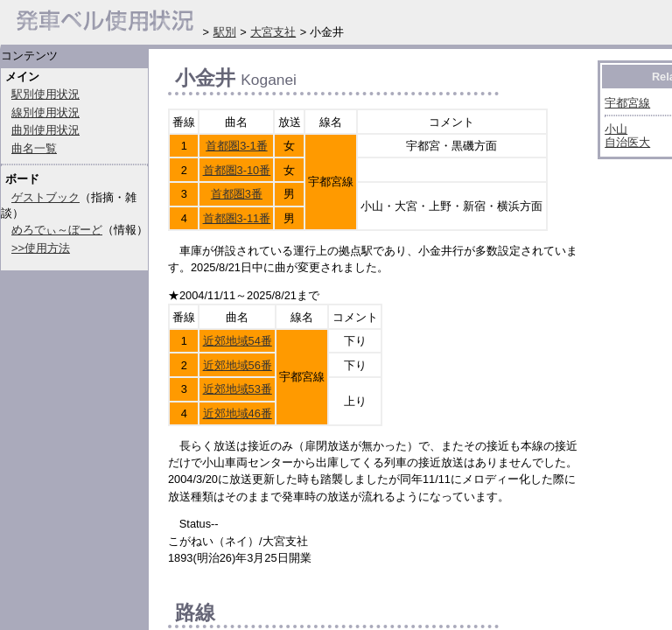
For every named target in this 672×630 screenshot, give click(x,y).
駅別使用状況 (45, 94)
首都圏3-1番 (237, 146)
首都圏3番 (237, 194)
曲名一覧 (34, 148)
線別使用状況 (45, 112)
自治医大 (627, 142)
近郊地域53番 (238, 389)
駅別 (225, 32)
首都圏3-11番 (237, 218)
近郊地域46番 (238, 413)
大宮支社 (273, 32)
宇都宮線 (627, 103)
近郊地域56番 (238, 365)
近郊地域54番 (238, 341)
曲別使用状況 (45, 130)
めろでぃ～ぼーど (57, 230)
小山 (616, 129)
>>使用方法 (41, 248)
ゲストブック (45, 197)
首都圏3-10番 (237, 170)
